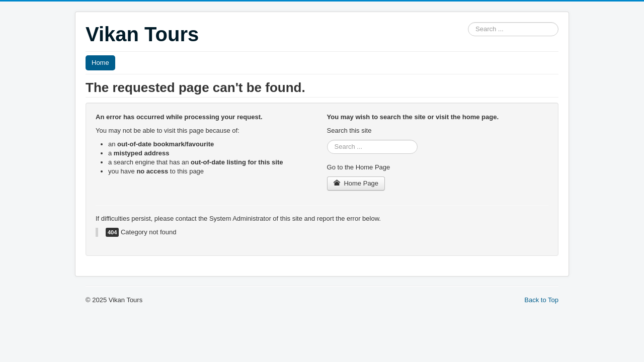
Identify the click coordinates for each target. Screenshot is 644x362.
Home (100, 63)
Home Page (356, 183)
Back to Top (541, 300)
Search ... (468, 22)
